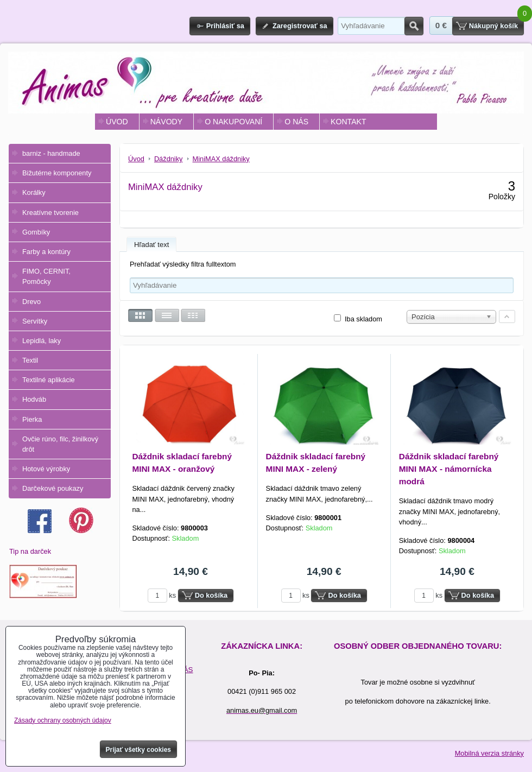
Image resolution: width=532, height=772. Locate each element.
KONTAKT (348, 122)
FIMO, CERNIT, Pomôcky (46, 276)
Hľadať (414, 26)
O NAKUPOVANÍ (233, 122)
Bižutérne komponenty (57, 173)
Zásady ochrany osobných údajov (63, 720)
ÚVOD (117, 122)
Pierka (32, 419)
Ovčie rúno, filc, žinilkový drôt (60, 444)
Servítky (35, 321)
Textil (30, 360)
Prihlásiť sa (225, 26)
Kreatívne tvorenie (50, 213)
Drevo (31, 302)
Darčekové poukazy (53, 488)
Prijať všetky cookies (139, 750)
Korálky (34, 192)
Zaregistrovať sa (300, 26)
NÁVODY (166, 122)
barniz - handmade (51, 153)
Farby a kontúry (46, 252)
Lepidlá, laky (42, 341)
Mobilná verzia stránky (489, 753)
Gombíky (36, 232)
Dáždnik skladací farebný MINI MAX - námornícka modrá (449, 469)
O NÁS (296, 122)
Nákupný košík (493, 26)
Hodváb (34, 399)
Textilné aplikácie (49, 380)
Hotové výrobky (46, 469)
